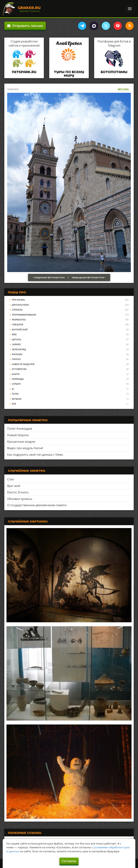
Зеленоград (19, 349)
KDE (14, 404)
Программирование (24, 315)
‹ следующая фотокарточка (49, 277)
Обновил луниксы (20, 499)
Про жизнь (18, 300)
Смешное (18, 325)
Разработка (19, 320)
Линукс (17, 359)
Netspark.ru (24, 72)
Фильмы (17, 354)
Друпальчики (20, 305)
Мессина (123, 89)
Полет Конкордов (20, 429)
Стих (10, 479)
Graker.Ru (29, 8)
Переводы (18, 379)
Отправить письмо (25, 26)
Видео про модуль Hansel (25, 448)
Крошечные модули (21, 442)
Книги (16, 374)
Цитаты (17, 339)
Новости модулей (23, 364)
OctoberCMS (19, 369)
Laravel (17, 344)
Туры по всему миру (69, 74)
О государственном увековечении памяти (37, 505)
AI (13, 389)
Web (14, 334)
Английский (20, 330)
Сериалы (17, 310)
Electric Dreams (18, 492)
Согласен (69, 861)
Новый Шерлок (18, 435)
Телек (15, 394)
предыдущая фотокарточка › (89, 277)
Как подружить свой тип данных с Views (35, 455)
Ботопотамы (114, 72)
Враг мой (14, 486)
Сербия (16, 384)
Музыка (17, 399)
